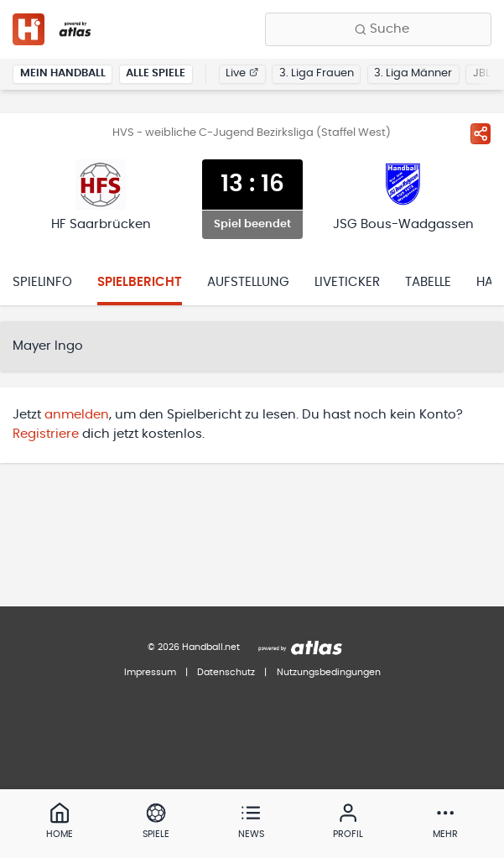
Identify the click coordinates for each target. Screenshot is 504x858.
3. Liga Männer (413, 73)
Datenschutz (226, 672)
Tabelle (428, 282)
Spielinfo (42, 282)
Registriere (46, 434)
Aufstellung (248, 282)
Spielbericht (140, 282)
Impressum (150, 672)
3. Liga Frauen (317, 73)
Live (242, 73)
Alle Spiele (156, 73)
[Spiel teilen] (481, 133)
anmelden (77, 415)
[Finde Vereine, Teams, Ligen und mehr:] (378, 29)
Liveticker (347, 282)
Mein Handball (63, 73)
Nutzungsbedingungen (329, 672)
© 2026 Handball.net (194, 647)
